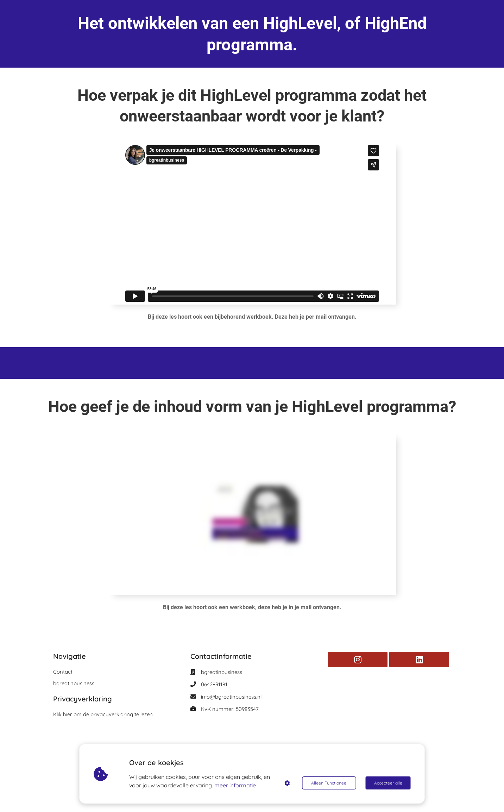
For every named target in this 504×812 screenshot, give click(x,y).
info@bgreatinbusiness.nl (231, 697)
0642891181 (214, 684)
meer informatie (235, 785)
